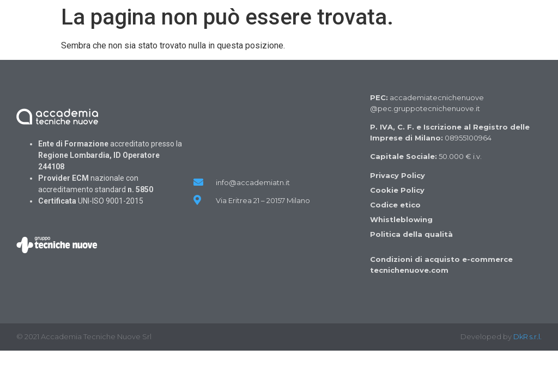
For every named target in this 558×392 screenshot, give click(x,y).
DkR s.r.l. (527, 336)
